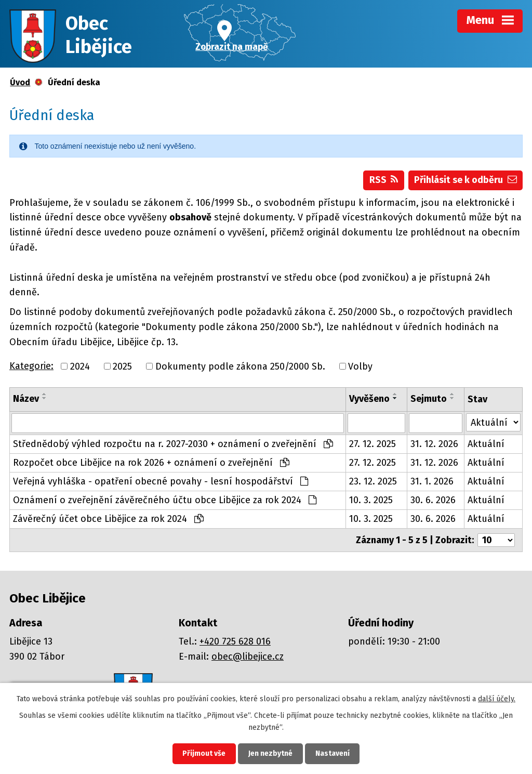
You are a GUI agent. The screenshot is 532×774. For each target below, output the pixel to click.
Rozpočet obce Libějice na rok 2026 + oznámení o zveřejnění (151, 463)
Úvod (20, 82)
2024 (80, 366)
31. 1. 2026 (432, 481)
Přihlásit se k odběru (465, 180)
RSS (384, 180)
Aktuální (486, 444)
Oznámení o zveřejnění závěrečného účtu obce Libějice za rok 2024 (165, 500)
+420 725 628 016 (235, 641)
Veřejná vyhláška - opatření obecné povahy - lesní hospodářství (161, 481)
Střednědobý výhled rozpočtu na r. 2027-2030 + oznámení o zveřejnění (173, 444)
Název (26, 399)
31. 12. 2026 (434, 444)
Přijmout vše (203, 753)
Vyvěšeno (369, 399)
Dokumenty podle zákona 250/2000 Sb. (240, 366)
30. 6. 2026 (433, 500)
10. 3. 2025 (371, 500)
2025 (122, 366)
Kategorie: (31, 366)
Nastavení (334, 753)
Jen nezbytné (270, 753)
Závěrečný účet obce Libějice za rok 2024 (108, 519)
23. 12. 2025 (373, 481)
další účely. (497, 698)
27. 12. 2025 (373, 444)
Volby (360, 366)
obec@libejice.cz (248, 657)
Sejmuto (429, 399)
